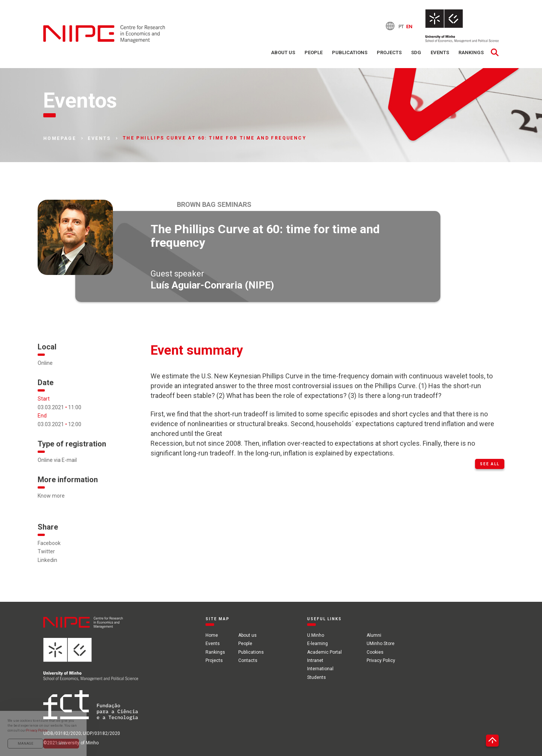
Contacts (248, 660)
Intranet (315, 660)
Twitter (46, 551)
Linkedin (47, 560)
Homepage (60, 138)
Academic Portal (324, 652)
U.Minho (316, 635)
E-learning (317, 644)
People (314, 52)
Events (440, 52)
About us (283, 52)
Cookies (375, 652)
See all (490, 464)
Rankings (471, 52)
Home (212, 635)
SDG (416, 52)
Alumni (374, 635)
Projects (389, 52)
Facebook (49, 543)
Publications (350, 52)
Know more (51, 496)
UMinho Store (381, 644)
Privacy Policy (381, 660)
